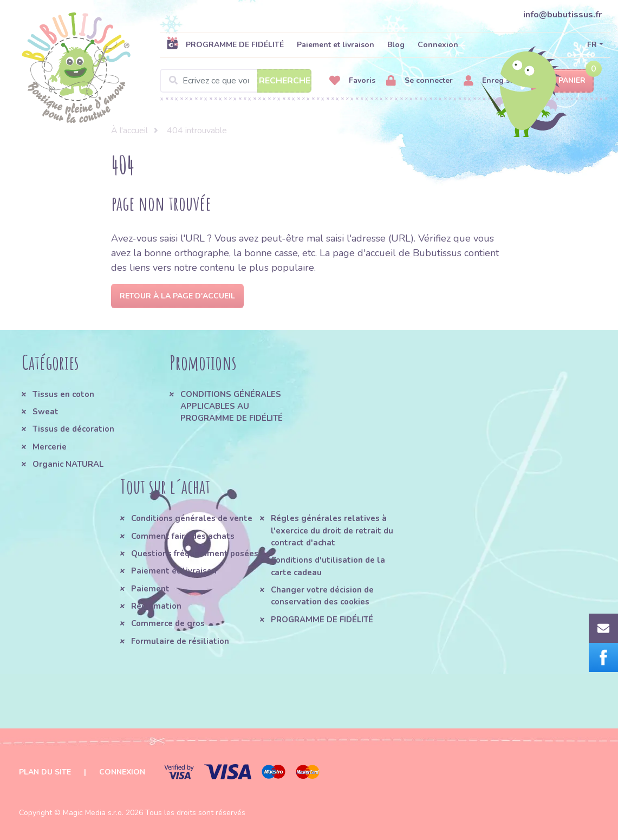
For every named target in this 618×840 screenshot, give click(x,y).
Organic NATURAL (68, 464)
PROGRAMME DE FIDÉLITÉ (225, 44)
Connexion (438, 45)
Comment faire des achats (183, 536)
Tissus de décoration (73, 429)
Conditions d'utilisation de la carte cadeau (328, 566)
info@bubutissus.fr (562, 15)
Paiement (150, 589)
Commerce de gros (168, 623)
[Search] (236, 81)
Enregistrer (493, 81)
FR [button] (592, 45)
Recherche (285, 81)
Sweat (45, 412)
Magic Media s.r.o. (93, 813)
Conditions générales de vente (192, 518)
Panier (562, 81)
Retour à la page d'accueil (177, 296)
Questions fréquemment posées (195, 554)
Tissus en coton (63, 394)
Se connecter (419, 81)
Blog (396, 45)
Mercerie (50, 447)
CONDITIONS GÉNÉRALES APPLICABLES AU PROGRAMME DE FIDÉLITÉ (232, 406)
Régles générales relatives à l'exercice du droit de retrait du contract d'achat (332, 530)
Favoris (352, 81)
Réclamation (156, 606)
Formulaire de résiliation (180, 641)
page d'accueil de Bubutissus (397, 253)
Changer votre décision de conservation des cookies (322, 596)
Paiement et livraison (336, 45)
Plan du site (45, 772)
